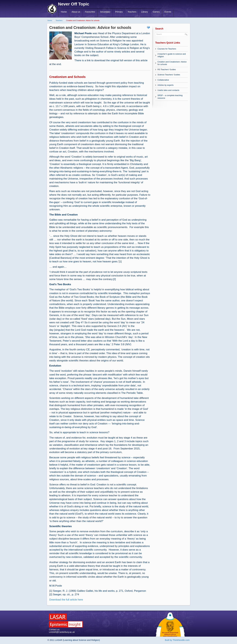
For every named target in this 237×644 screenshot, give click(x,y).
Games (156, 12)
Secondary (105, 12)
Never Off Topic (74, 4)
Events (168, 12)
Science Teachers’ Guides (169, 75)
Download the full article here (66, 600)
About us (76, 12)
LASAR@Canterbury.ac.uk (62, 632)
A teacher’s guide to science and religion (172, 55)
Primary (119, 12)
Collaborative (163, 80)
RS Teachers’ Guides (167, 69)
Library (144, 12)
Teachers (132, 12)
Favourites (90, 12)
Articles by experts (166, 85)
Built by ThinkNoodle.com (177, 640)
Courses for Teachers (167, 49)
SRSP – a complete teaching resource (170, 97)
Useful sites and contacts (168, 90)
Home (64, 12)
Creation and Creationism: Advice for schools (172, 63)
